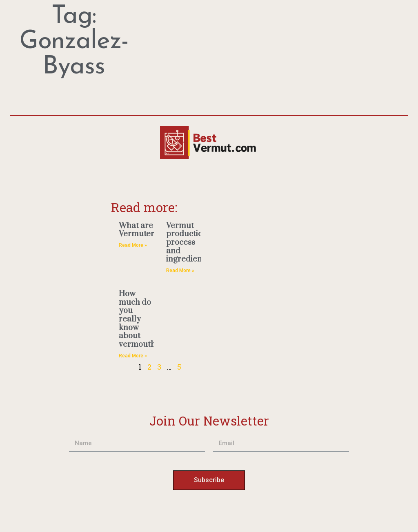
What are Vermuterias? (144, 230)
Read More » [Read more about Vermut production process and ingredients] (180, 270)
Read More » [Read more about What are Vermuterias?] (133, 245)
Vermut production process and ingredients (187, 243)
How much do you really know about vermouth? (139, 319)
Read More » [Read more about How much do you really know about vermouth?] (133, 356)
